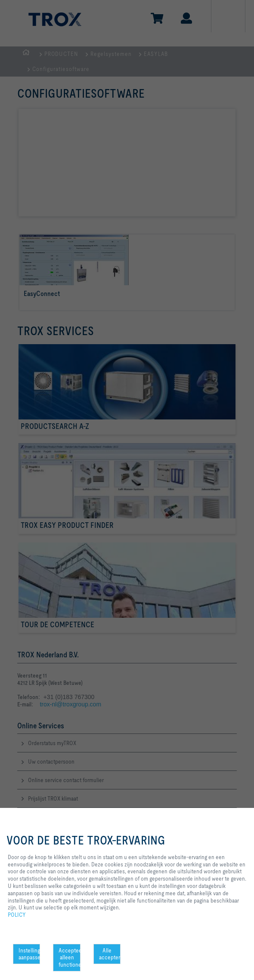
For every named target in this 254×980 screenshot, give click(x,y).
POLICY (17, 915)
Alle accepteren (110, 954)
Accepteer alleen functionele (69, 958)
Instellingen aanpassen (29, 954)
